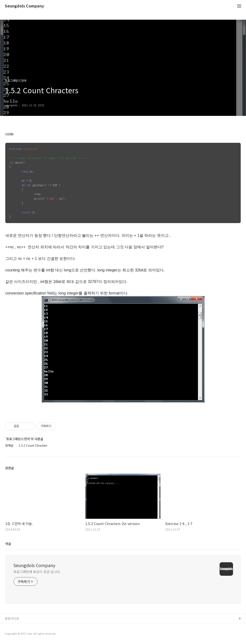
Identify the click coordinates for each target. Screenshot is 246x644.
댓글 (8, 544)
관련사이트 (12, 618)
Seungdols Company (24, 6)
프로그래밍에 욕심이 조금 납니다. (37, 572)
